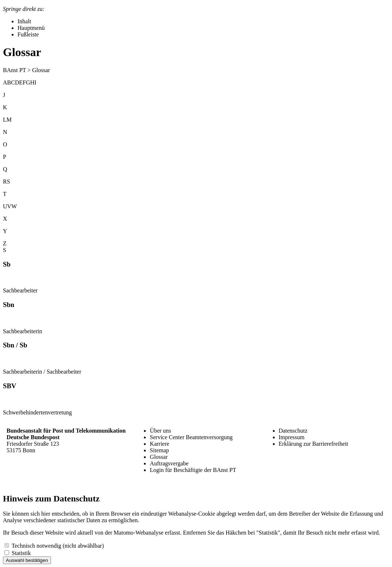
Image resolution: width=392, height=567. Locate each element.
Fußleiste (28, 34)
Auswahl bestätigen (27, 560)
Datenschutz (293, 431)
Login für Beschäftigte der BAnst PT (193, 470)
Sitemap (159, 450)
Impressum (292, 437)
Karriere (159, 444)
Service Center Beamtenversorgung (191, 437)
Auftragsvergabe (169, 463)
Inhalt (24, 21)
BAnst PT (14, 70)
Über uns (160, 431)
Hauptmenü (31, 28)
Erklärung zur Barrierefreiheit (313, 444)
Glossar (159, 457)
